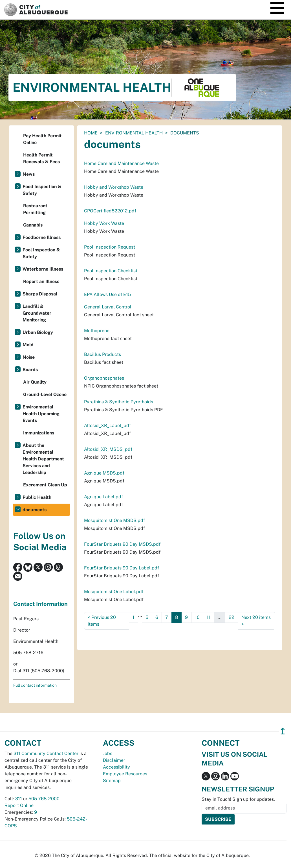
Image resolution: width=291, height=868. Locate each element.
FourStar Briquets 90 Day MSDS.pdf (122, 544)
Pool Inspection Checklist (111, 271)
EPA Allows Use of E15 (107, 294)
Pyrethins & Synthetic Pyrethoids (119, 402)
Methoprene (97, 331)
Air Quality (35, 382)
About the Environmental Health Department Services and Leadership (43, 459)
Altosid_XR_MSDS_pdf (108, 449)
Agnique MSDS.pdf (104, 473)
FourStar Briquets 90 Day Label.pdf (122, 568)
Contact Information (40, 604)
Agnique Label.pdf (103, 497)
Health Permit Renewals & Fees (41, 158)
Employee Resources (125, 774)
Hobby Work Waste (104, 223)
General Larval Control (108, 307)
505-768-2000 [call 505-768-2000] (44, 799)
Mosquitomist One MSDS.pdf (114, 520)
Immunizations (39, 433)
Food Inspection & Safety (42, 190)
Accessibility (116, 767)
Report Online (19, 805)
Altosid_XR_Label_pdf (107, 426)
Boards (30, 370)
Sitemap (112, 781)
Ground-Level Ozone (45, 394)
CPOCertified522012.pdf (110, 211)
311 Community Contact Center (46, 753)
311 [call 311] (19, 799)
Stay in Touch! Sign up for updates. (238, 799)
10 (197, 617)
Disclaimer (114, 760)
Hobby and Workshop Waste (114, 187)
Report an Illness (41, 281)
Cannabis (33, 225)
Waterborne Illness (43, 269)
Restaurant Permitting (35, 209)
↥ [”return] (283, 731)
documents (35, 510)
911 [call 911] (38, 812)
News (29, 174)
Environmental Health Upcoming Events (41, 414)
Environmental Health (134, 133)
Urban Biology (38, 332)
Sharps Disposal (40, 294)
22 (232, 617)
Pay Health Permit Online (42, 139)
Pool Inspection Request (110, 247)
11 (209, 617)
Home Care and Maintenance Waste (121, 163)
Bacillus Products (102, 354)
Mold (28, 345)
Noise (29, 357)
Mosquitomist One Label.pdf (114, 592)
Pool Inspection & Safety (41, 253)
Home (91, 133)
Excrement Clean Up (45, 485)
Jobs (108, 753)
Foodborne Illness (42, 237)
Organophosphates (104, 378)
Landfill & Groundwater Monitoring (37, 313)
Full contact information (35, 685)
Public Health (37, 497)
